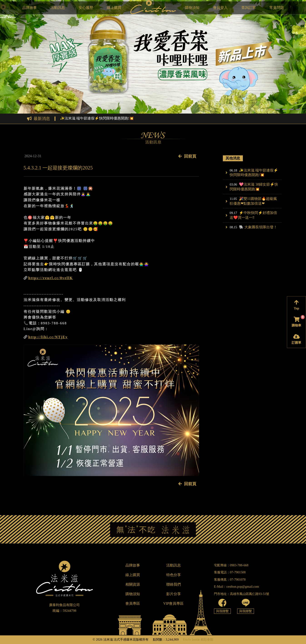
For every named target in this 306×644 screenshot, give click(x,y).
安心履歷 (86, 8)
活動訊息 (58, 8)
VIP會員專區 (174, 603)
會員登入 (220, 8)
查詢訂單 (249, 8)
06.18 (233, 170)
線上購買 (114, 8)
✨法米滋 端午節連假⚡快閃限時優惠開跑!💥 (97, 118)
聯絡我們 (174, 584)
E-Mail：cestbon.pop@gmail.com (236, 587)
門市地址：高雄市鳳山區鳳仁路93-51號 (242, 594)
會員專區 (133, 603)
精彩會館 (207, 639)
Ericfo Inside (191, 639)
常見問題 (277, 8)
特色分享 (174, 575)
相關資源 (133, 584)
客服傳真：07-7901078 (230, 579)
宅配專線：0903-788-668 (231, 565)
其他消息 (233, 158)
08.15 (233, 227)
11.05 (233, 199)
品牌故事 (30, 8)
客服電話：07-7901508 (230, 572)
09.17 (233, 213)
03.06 (233, 184)
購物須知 (192, 8)
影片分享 (174, 594)
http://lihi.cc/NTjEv (48, 337)
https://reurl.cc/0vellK (51, 278)
